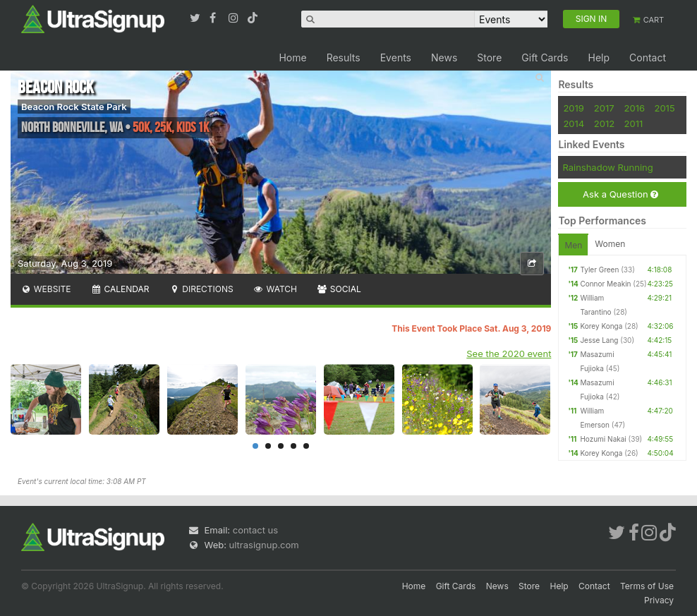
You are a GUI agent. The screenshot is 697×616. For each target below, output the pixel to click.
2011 (634, 123)
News (444, 58)
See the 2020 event (509, 354)
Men (573, 245)
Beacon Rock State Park (74, 107)
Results (344, 58)
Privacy (659, 600)
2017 (604, 108)
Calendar (120, 289)
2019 (573, 108)
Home (292, 58)
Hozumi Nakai (603, 439)
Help (599, 58)
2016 (635, 108)
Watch (275, 289)
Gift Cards (545, 58)
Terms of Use (647, 586)
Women (610, 244)
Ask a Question (620, 194)
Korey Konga (601, 326)
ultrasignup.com (264, 545)
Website (46, 289)
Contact (648, 58)
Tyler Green (599, 270)
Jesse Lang (599, 340)
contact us (255, 530)
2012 (604, 123)
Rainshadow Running (607, 167)
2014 (574, 123)
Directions (201, 289)
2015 (664, 108)
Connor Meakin (605, 284)
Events (396, 58)
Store (489, 58)
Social (339, 289)
